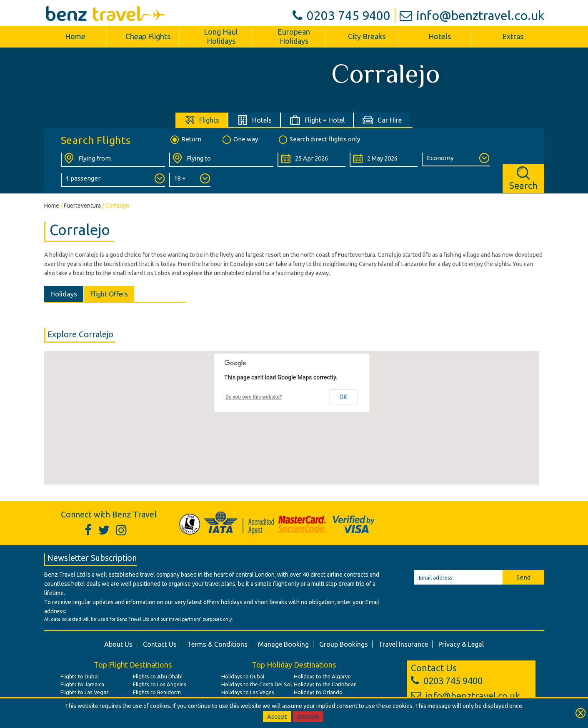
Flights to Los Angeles (160, 684)
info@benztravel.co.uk (472, 15)
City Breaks (367, 36)
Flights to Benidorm (157, 692)
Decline (308, 717)
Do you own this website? (254, 397)
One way (240, 140)
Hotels (440, 36)
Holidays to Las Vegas (248, 692)
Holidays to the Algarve (322, 676)
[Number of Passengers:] (113, 180)
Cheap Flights (148, 36)
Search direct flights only (319, 140)
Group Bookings (344, 644)
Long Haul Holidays (221, 36)
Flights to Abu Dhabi (158, 676)
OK (343, 397)
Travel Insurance (403, 644)
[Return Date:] (384, 160)
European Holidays (294, 36)
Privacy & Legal (461, 644)
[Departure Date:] (312, 160)
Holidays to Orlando (318, 692)
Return (185, 140)
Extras (513, 36)
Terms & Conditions (217, 644)
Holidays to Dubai (243, 676)
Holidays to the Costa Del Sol (256, 684)
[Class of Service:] (456, 159)
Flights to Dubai (80, 676)
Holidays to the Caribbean (325, 684)
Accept (277, 717)
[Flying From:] (113, 160)
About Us (118, 644)
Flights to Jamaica (82, 684)
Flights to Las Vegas (85, 692)
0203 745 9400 (342, 15)
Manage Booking (283, 644)
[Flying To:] (221, 160)
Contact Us (160, 644)
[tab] (202, 120)
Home (75, 36)
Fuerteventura (82, 206)
